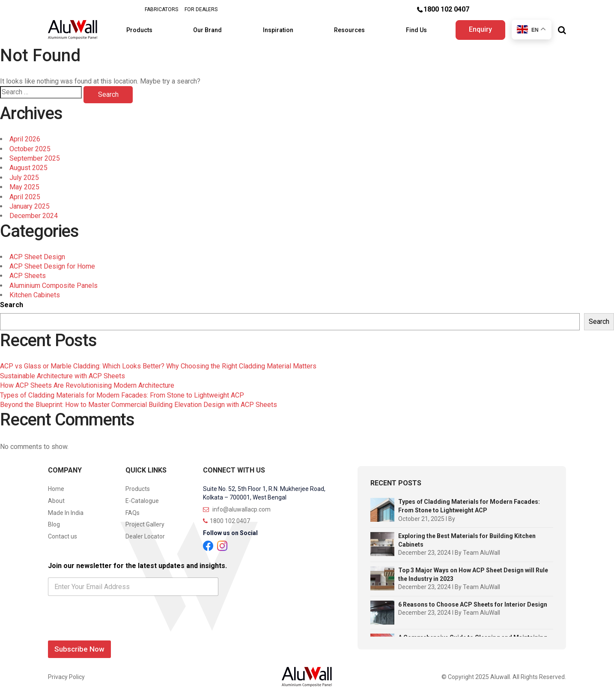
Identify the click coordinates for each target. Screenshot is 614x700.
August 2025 (28, 168)
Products (140, 30)
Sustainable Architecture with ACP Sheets (63, 376)
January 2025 (30, 206)
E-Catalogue (142, 501)
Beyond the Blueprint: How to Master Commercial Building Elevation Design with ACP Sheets (139, 405)
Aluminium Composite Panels (54, 286)
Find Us (417, 30)
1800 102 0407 (446, 9)
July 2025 (24, 178)
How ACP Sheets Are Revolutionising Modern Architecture (87, 385)
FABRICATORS (161, 9)
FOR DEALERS (201, 9)
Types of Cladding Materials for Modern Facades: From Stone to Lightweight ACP (122, 395)
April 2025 (25, 197)
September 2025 (35, 158)
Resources (350, 30)
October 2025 (30, 149)
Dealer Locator (145, 536)
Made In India (66, 513)
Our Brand (208, 30)
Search (12, 305)
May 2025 (24, 187)
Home (56, 489)
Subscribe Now (79, 649)
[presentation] (113, 631)
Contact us (63, 536)
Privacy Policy (66, 677)
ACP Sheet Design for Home (52, 266)
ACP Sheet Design (37, 257)
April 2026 (25, 139)
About (56, 501)
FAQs (133, 513)
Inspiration (279, 30)
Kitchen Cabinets (35, 295)
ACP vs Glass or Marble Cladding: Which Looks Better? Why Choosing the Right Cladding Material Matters (158, 366)
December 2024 (34, 216)
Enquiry (480, 29)
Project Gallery (145, 524)
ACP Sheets (28, 276)
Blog (54, 524)
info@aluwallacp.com (237, 509)
